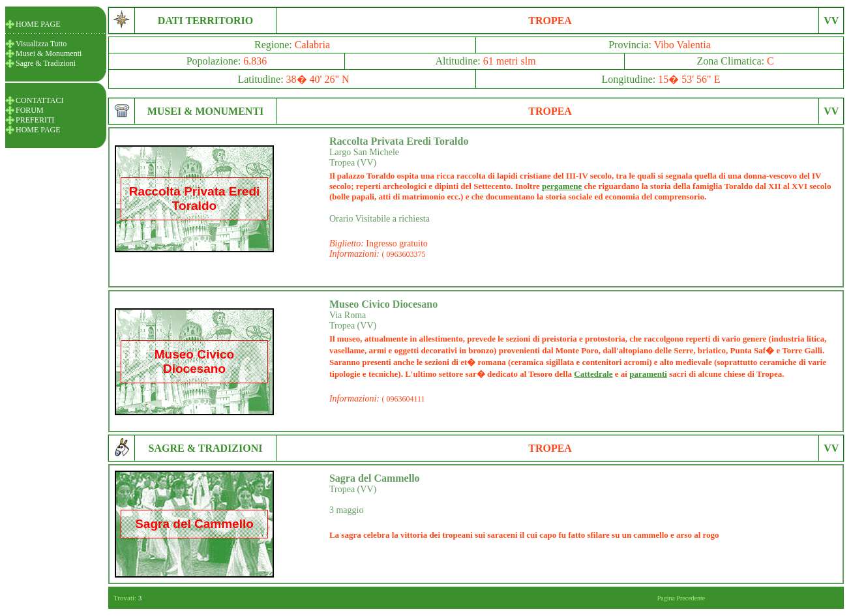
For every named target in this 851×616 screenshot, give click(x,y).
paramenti (648, 374)
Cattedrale (593, 374)
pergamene (562, 186)
